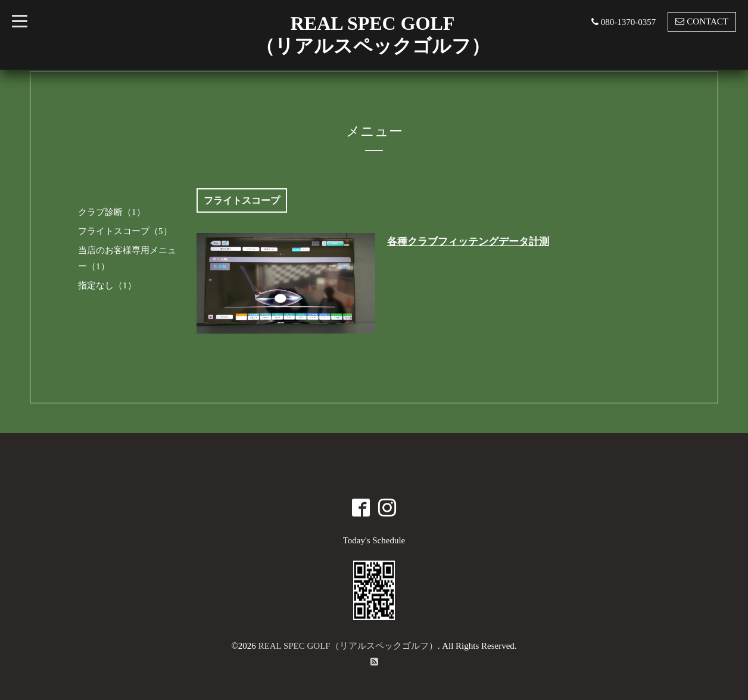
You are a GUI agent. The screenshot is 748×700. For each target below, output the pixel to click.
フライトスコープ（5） (125, 231)
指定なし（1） (107, 285)
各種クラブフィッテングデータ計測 (468, 242)
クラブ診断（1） (112, 212)
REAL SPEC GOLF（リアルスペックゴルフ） (348, 646)
